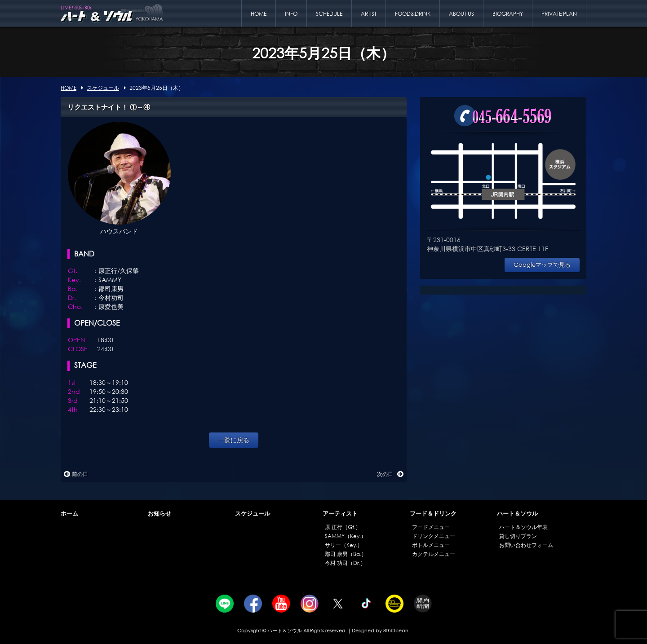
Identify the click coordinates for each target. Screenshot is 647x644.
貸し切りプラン (518, 536)
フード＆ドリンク (433, 514)
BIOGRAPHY (508, 14)
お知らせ (160, 514)
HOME (259, 14)
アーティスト (340, 514)
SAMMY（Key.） (346, 536)
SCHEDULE (329, 14)
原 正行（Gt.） (343, 527)
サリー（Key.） (344, 545)
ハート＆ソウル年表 (523, 527)
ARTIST (369, 14)
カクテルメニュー (434, 554)
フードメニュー (431, 527)
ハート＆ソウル (517, 514)
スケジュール (253, 514)
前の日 (76, 474)
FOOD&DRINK (413, 14)
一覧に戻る (234, 440)
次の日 (390, 474)
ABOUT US (461, 14)
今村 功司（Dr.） (345, 563)
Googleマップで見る (542, 265)
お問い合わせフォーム (526, 545)
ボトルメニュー (431, 545)
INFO (291, 14)
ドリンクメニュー (434, 536)
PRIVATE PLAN (559, 14)
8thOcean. (397, 631)
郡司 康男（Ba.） (346, 554)
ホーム (69, 514)
